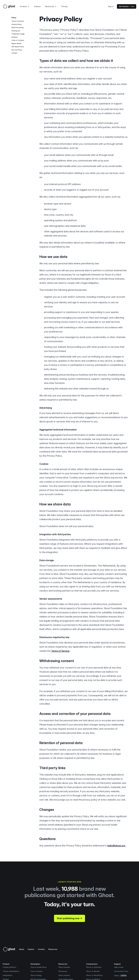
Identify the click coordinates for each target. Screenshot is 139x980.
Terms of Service (18, 21)
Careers (41, 949)
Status (120, 976)
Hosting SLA (16, 31)
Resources (53, 949)
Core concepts (37, 971)
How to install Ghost (39, 967)
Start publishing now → (69, 918)
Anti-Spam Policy (18, 47)
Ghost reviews (64, 975)
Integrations (8, 975)
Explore (37, 6)
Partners (15, 37)
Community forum (121, 971)
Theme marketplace (11, 971)
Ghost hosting (36, 975)
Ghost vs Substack (94, 967)
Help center (119, 967)
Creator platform (10, 967)
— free (127, 6)
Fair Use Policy (17, 50)
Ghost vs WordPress (94, 975)
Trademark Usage (18, 34)
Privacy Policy (17, 24)
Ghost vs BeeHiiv (93, 971)
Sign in (111, 6)
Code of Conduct (18, 40)
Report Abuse (16, 43)
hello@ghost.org (116, 846)
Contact (14, 53)
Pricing (64, 6)
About (22, 949)
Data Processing (17, 27)
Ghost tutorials (64, 967)
